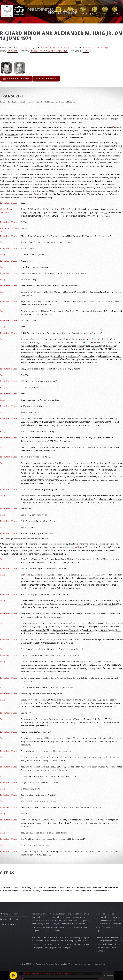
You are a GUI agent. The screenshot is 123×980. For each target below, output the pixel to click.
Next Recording (48, 79)
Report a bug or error (11, 919)
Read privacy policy (10, 914)
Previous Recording (18, 79)
